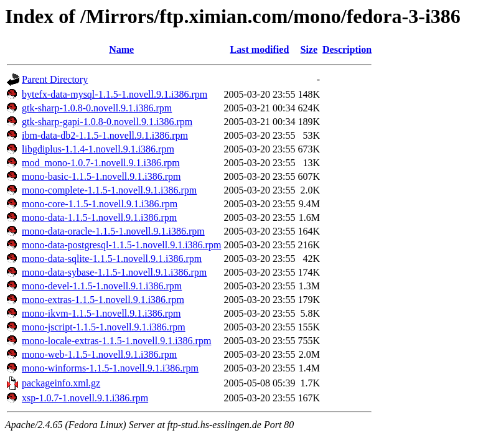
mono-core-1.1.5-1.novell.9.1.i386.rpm (100, 204)
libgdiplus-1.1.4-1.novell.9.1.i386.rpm (98, 149)
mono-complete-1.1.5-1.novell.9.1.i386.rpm (109, 190)
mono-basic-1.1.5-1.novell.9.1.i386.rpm (101, 176)
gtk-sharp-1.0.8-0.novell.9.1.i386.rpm (97, 108)
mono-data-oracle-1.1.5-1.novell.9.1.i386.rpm (113, 231)
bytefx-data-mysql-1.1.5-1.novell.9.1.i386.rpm (115, 94)
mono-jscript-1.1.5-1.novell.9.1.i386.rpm (104, 327)
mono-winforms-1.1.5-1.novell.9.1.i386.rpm (110, 368)
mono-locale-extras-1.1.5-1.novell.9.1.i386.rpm (116, 341)
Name (121, 49)
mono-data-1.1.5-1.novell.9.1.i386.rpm (99, 217)
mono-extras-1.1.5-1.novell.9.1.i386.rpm (103, 300)
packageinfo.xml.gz (61, 383)
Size (309, 49)
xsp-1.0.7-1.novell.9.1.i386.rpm (85, 398)
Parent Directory (55, 79)
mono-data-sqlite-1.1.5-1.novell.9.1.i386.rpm (112, 259)
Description (347, 49)
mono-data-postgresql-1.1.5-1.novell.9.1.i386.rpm (121, 245)
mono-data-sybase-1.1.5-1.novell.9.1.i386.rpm (114, 272)
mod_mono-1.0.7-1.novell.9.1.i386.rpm (101, 163)
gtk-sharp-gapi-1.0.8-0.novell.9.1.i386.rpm (107, 122)
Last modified (260, 49)
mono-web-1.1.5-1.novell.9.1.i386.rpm (99, 354)
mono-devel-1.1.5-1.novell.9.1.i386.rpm (102, 286)
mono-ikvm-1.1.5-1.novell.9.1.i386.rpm (101, 313)
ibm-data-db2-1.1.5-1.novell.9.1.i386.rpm (105, 135)
